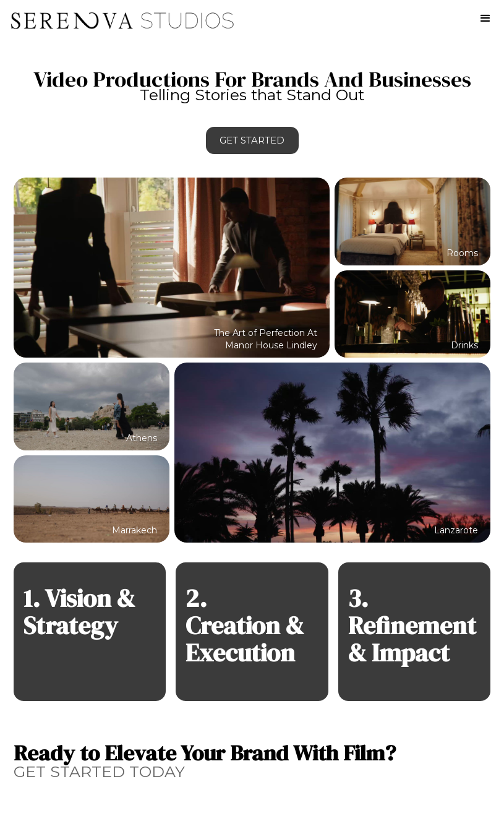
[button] (485, 19)
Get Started (252, 140)
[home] (118, 16)
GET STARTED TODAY (99, 772)
